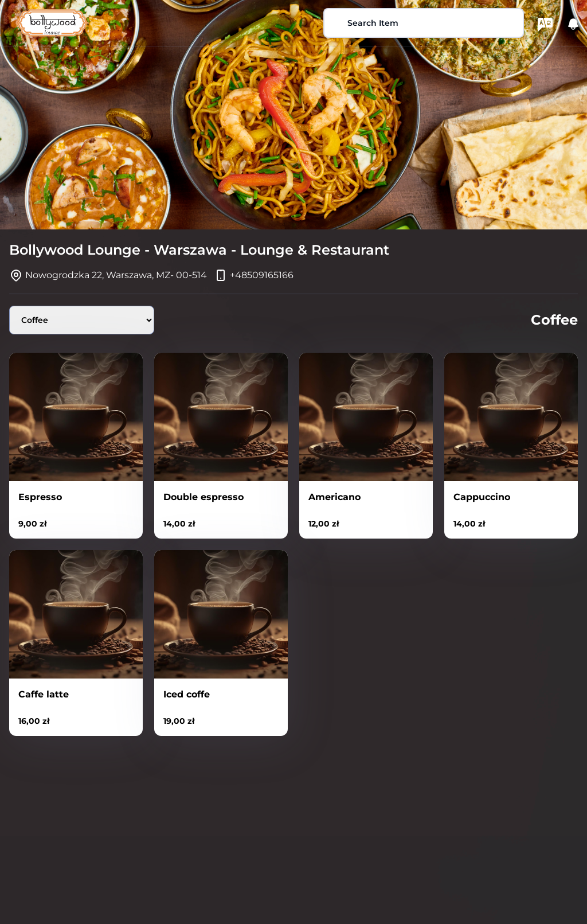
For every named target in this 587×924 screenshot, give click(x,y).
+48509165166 (262, 275)
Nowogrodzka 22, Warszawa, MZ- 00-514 (116, 275)
